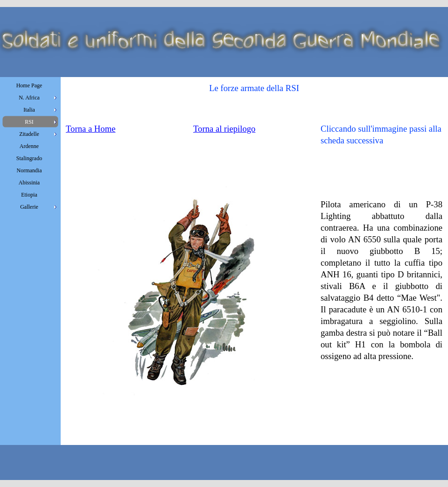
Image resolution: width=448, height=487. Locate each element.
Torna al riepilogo (224, 129)
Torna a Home (91, 129)
